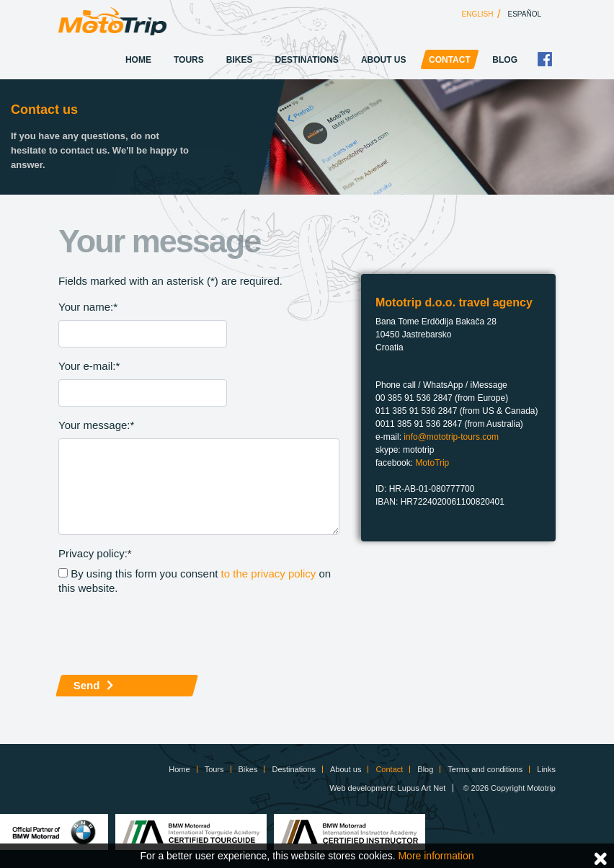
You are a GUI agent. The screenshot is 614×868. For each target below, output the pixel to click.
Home (138, 60)
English (478, 14)
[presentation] (168, 635)
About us (384, 60)
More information (436, 856)
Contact (450, 60)
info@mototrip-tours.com (451, 437)
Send (87, 685)
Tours (189, 60)
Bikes (240, 60)
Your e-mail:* (89, 366)
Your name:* (88, 307)
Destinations (306, 60)
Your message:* (96, 425)
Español (525, 14)
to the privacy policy (269, 573)
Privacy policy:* (95, 553)
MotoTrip (432, 463)
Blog (505, 60)
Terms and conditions (485, 769)
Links (546, 769)
